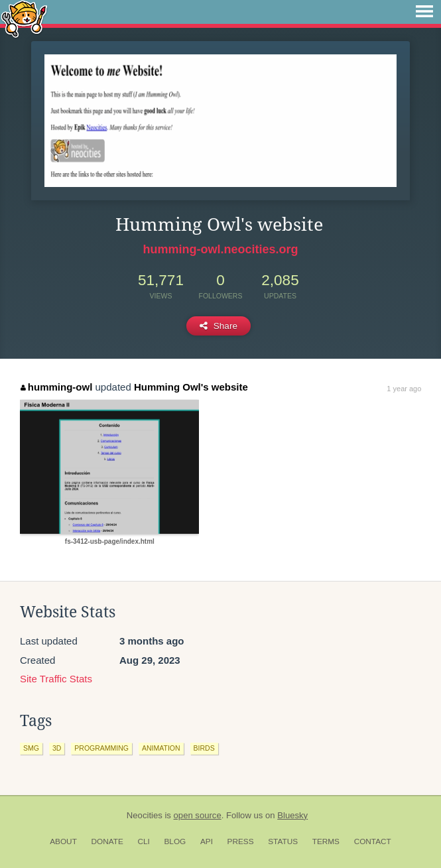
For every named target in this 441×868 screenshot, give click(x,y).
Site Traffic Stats (56, 679)
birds (204, 748)
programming (101, 748)
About (63, 841)
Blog (175, 841)
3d (57, 748)
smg (31, 748)
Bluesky (292, 815)
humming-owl (56, 387)
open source (198, 815)
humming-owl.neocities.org (220, 249)
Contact (373, 841)
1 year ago (404, 389)
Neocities (145, 815)
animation (161, 748)
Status (283, 841)
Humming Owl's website (191, 387)
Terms (326, 841)
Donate (107, 841)
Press (241, 841)
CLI (143, 841)
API (207, 841)
